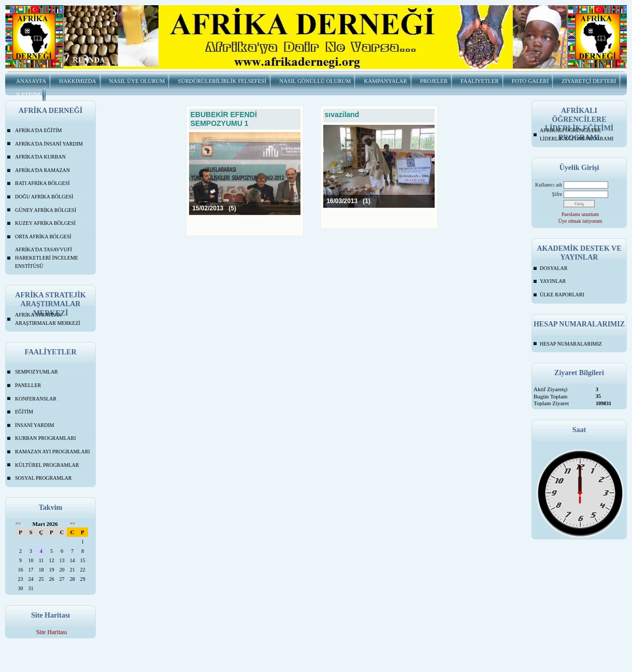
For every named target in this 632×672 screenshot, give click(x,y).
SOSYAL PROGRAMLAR (43, 478)
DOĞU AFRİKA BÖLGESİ (44, 197)
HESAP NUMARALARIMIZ (571, 344)
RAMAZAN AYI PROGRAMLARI (53, 452)
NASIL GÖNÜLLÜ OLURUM (315, 81)
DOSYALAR (554, 268)
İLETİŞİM (28, 94)
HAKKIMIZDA (78, 81)
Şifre (557, 194)
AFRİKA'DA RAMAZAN (42, 170)
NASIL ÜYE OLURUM (137, 81)
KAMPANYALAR (385, 81)
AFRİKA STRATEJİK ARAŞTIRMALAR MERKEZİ (48, 319)
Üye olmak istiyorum (580, 221)
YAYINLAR (553, 281)
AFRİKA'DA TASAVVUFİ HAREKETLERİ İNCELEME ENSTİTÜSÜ (47, 258)
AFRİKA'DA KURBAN (40, 157)
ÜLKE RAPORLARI (562, 295)
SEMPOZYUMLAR (37, 372)
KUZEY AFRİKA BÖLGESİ (45, 223)
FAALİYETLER (480, 81)
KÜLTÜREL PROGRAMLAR (47, 465)
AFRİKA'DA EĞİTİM (38, 130)
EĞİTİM (24, 412)
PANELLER (28, 385)
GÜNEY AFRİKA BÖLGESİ (46, 210)
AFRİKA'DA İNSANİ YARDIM (49, 144)
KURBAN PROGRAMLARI (46, 438)
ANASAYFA (31, 81)
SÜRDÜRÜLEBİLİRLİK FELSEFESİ (222, 81)
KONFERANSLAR (36, 399)
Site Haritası (52, 632)
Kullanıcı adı (549, 185)
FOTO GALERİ (530, 81)
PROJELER (434, 81)
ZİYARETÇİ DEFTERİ (589, 81)
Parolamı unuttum (580, 214)
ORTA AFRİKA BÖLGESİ (43, 237)
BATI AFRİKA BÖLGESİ (42, 183)
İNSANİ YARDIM (34, 425)
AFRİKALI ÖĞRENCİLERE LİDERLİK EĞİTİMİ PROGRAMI (577, 134)
